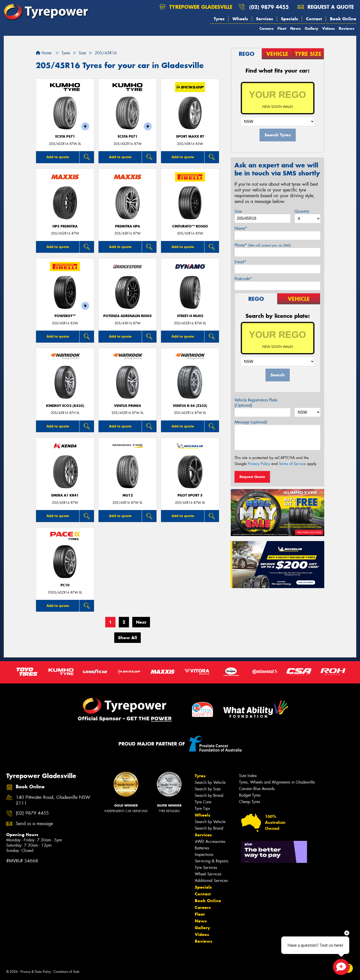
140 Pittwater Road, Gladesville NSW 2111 (53, 800)
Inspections (204, 854)
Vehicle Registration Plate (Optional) (256, 403)
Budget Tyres (250, 795)
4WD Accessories (210, 841)
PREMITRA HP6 (127, 226)
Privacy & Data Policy (36, 972)
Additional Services (211, 881)
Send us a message (34, 824)
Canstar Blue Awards (257, 789)
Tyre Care (203, 802)
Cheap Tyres (249, 802)
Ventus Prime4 (127, 406)
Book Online (343, 19)
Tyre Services (206, 868)
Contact (314, 19)
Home (44, 53)
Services (264, 19)
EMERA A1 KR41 (65, 495)
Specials (289, 19)
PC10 (65, 585)
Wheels (240, 19)
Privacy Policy (259, 464)
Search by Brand (209, 795)
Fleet (282, 28)
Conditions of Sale (66, 972)
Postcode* (243, 279)
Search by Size (208, 789)
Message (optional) (251, 422)
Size (238, 211)
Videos (328, 28)
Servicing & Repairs (211, 861)
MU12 (128, 495)
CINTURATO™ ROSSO (190, 226)
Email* (240, 262)
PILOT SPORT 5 (190, 495)
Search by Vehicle (210, 782)
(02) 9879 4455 (269, 7)
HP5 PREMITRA (65, 226)
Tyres (219, 19)
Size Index (248, 776)
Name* (241, 228)
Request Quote (252, 477)
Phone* (263, 245)
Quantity (302, 211)
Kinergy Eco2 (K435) (65, 406)
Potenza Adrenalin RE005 (127, 316)
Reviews (346, 28)
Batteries (202, 848)
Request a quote (326, 7)
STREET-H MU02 (190, 316)
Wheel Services (208, 874)
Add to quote (58, 157)
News (295, 28)
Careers (266, 28)
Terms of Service (292, 464)
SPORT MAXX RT (190, 137)
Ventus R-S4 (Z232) (190, 406)
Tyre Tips (202, 808)
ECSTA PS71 (65, 137)
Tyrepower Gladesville (196, 7)
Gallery (311, 28)
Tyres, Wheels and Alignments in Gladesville (277, 782)
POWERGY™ (65, 316)
